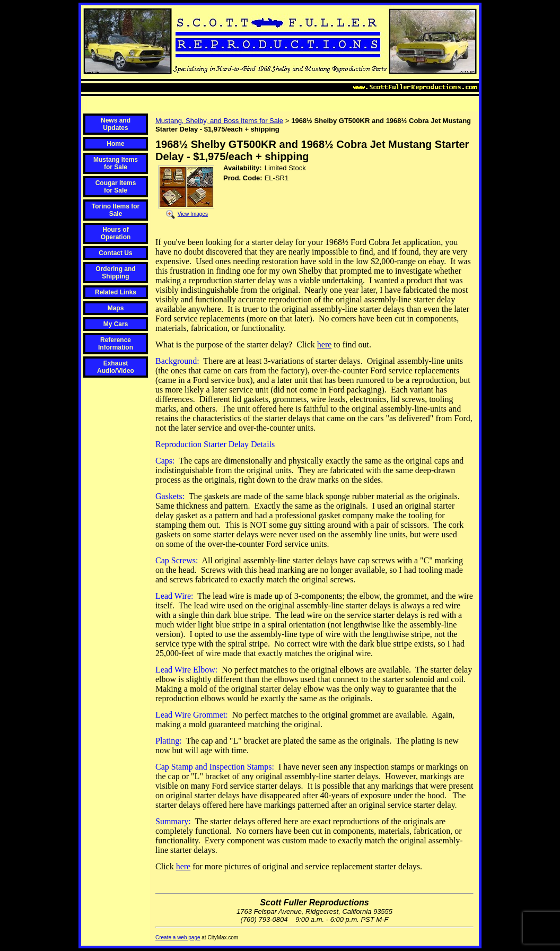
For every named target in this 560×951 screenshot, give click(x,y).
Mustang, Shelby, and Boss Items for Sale (219, 121)
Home (115, 144)
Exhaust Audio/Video (116, 367)
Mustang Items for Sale (116, 163)
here (325, 344)
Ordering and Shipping (115, 273)
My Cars (116, 324)
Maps (116, 308)
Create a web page (178, 937)
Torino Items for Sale (116, 210)
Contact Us (115, 253)
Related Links (116, 292)
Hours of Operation (116, 233)
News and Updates (116, 124)
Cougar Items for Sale (116, 187)
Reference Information (116, 344)
